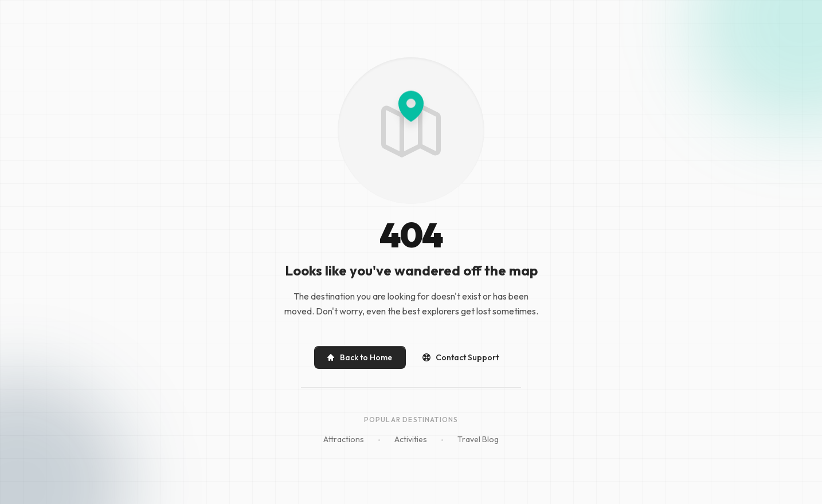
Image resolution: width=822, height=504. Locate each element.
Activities (411, 439)
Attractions (344, 439)
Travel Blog (478, 439)
